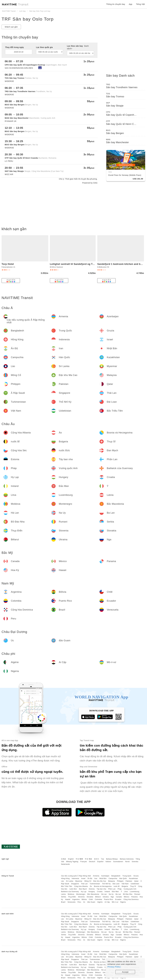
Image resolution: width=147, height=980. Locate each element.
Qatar (136, 881)
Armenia (96, 876)
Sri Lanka (70, 881)
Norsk (127, 862)
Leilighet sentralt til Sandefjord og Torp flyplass (78, 264)
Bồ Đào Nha (128, 894)
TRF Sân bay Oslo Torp (28, 19)
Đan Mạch (83, 889)
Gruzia (136, 876)
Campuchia (113, 878)
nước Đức (73, 889)
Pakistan (129, 881)
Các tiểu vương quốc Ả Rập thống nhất (76, 876)
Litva (126, 892)
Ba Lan (118, 894)
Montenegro (81, 894)
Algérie (100, 902)
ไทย (103, 859)
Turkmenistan (95, 884)
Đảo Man (115, 892)
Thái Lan (84, 884)
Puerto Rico (109, 899)
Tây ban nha (101, 889)
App (130, 4)
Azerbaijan (105, 876)
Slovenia (81, 897)
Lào (62, 881)
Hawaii (68, 899)
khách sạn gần (11, 27)
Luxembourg (135, 892)
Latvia (63, 894)
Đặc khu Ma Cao (100, 881)
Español (100, 862)
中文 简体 (88, 859)
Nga (112, 897)
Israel (83, 878)
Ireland (107, 892)
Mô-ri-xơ (115, 902)
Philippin (120, 881)
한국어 (97, 859)
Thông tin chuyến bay (116, 4)
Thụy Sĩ (133, 886)
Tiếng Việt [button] (140, 4)
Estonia (92, 889)
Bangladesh (116, 876)
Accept (125, 972)
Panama (135, 897)
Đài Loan (116, 884)
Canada (119, 897)
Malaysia (111, 881)
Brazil (63, 902)
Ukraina (106, 897)
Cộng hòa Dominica (131, 899)
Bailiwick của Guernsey (70, 892)
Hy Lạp (84, 892)
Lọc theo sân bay (78, 47)
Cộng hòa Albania (81, 886)
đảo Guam (91, 902)
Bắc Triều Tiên (67, 886)
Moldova (71, 894)
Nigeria (123, 902)
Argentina (76, 899)
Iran (96, 878)
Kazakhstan (133, 878)
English (71, 859)
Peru (79, 902)
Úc (84, 902)
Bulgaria (125, 886)
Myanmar (79, 881)
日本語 (64, 859)
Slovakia (90, 897)
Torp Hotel (8, 264)
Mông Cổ (88, 881)
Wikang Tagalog (72, 862)
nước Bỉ (117, 886)
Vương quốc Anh (130, 889)
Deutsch (92, 862)
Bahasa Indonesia (127, 859)
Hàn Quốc (123, 878)
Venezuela (71, 902)
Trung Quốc (127, 876)
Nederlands (65, 864)
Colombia (99, 899)
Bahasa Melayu (112, 859)
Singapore (75, 884)
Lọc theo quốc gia (44, 47)
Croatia (100, 892)
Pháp (120, 889)
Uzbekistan (135, 884)
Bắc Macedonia (93, 894)
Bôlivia (84, 899)
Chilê (91, 899)
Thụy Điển (72, 897)
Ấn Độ (90, 878)
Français (84, 862)
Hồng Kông (65, 878)
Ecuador (118, 899)
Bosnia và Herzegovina (103, 886)
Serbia (64, 897)
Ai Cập (107, 902)
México (127, 897)
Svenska (135, 862)
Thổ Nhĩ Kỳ (106, 884)
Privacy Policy (114, 967)
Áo (91, 886)
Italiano (108, 862)
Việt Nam (125, 884)
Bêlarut (98, 897)
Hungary (92, 892)
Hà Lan (104, 894)
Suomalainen (118, 862)
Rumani (137, 894)
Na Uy (111, 894)
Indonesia (75, 878)
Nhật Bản (103, 878)
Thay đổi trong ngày (15, 47)
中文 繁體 (79, 859)
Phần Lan (112, 889)
